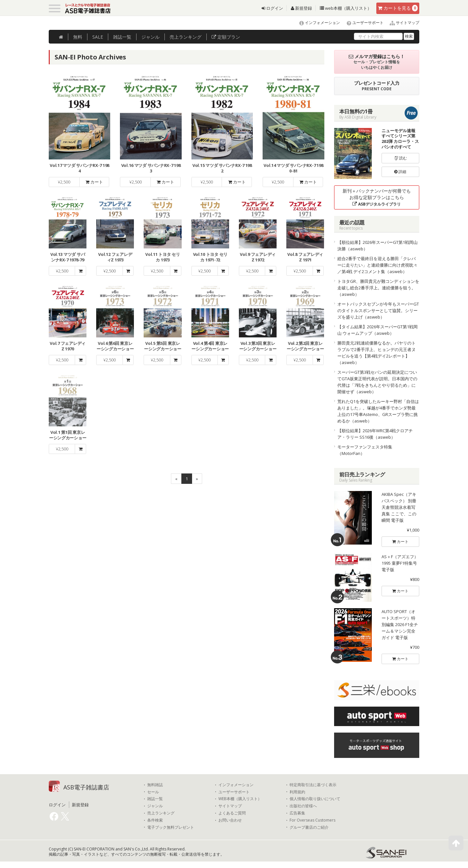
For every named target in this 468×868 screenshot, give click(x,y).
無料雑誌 (155, 785)
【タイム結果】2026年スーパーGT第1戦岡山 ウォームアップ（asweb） (377, 330)
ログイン (272, 8)
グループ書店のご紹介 (309, 827)
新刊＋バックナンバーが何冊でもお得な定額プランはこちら (377, 197)
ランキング (186, 37)
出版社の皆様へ (303, 806)
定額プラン (226, 37)
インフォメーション (317, 23)
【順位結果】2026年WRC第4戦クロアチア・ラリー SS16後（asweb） (375, 434)
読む (400, 158)
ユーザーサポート (362, 23)
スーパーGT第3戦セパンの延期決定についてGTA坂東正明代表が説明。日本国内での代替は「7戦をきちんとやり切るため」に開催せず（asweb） (377, 382)
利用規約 (297, 792)
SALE (98, 37)
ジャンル (150, 37)
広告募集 (297, 813)
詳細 (400, 172)
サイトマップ (402, 23)
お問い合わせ (230, 820)
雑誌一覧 (155, 799)
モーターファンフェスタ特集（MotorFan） (365, 450)
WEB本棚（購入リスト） (240, 799)
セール (153, 792)
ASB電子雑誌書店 (86, 787)
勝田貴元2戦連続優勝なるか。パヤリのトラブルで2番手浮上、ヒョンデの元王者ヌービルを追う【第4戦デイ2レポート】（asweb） (377, 353)
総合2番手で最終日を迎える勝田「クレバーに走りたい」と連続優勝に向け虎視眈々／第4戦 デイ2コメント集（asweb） (377, 265)
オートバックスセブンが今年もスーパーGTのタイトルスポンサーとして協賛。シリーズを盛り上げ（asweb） (378, 310)
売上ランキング (161, 813)
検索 (409, 36)
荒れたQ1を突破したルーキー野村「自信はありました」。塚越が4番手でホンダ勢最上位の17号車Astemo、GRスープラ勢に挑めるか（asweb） (378, 411)
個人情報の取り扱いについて (315, 799)
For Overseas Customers (312, 820)
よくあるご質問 (232, 813)
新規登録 (301, 8)
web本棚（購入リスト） (346, 8)
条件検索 (155, 820)
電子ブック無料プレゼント (171, 827)
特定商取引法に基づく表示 (313, 785)
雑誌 (122, 37)
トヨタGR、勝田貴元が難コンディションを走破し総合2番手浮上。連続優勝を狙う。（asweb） (378, 288)
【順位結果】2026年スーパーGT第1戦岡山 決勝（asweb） (377, 245)
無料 (78, 37)
